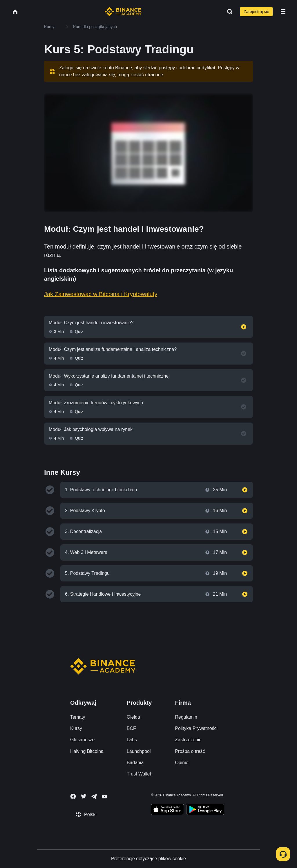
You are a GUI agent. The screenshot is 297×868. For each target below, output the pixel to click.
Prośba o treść (190, 751)
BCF (131, 728)
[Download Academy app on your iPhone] (167, 810)
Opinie (182, 763)
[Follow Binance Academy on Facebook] (73, 796)
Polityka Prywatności (196, 728)
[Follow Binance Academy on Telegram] (94, 796)
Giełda (133, 717)
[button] (283, 12)
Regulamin (186, 717)
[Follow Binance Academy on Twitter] (84, 796)
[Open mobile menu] (283, 12)
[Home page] (123, 12)
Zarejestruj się (256, 12)
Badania (135, 763)
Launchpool (139, 751)
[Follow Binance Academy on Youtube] (104, 797)
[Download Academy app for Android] (205, 810)
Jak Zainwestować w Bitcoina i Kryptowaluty (101, 294)
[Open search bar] (228, 12)
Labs (132, 740)
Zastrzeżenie (188, 740)
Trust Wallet (139, 774)
